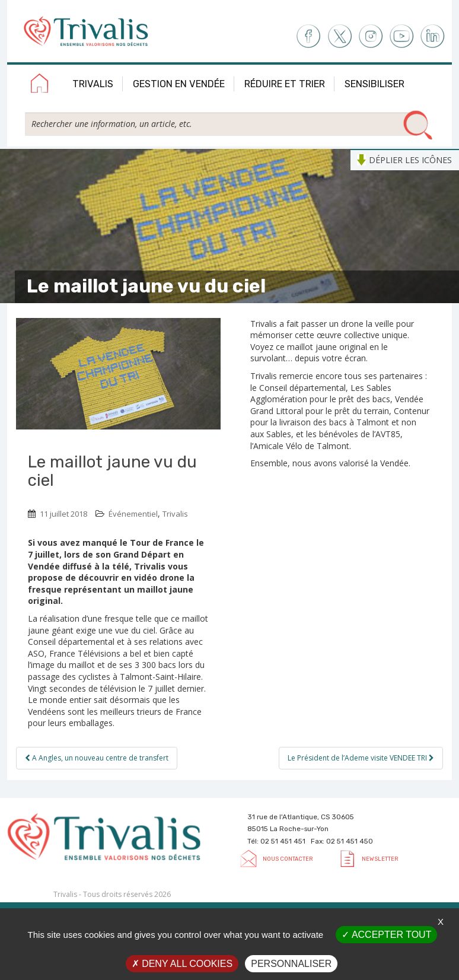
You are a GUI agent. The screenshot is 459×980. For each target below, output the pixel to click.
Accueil (40, 85)
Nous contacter (288, 859)
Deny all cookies (182, 964)
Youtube (402, 36)
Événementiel (133, 514)
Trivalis (93, 84)
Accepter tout (386, 935)
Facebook (307, 36)
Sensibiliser (374, 84)
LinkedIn (433, 36)
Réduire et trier (285, 84)
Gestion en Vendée (179, 84)
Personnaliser (291, 964)
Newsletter (380, 859)
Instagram (370, 36)
